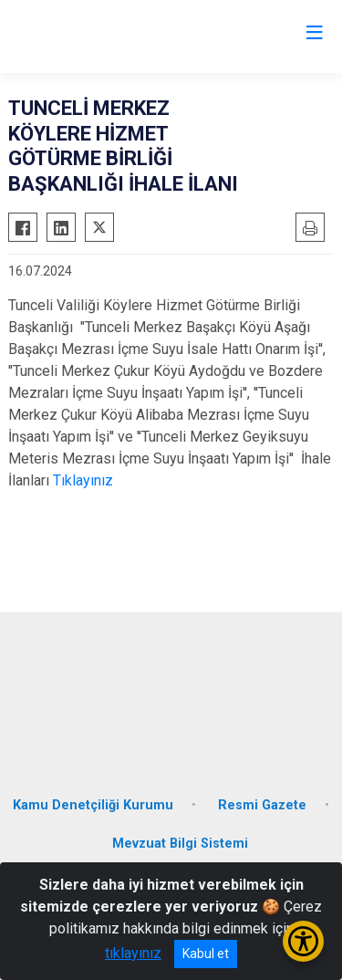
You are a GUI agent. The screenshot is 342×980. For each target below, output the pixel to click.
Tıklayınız (83, 480)
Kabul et (206, 954)
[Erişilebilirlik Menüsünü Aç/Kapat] (303, 941)
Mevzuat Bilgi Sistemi (180, 844)
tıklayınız (133, 953)
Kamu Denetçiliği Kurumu (93, 805)
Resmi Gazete (262, 805)
